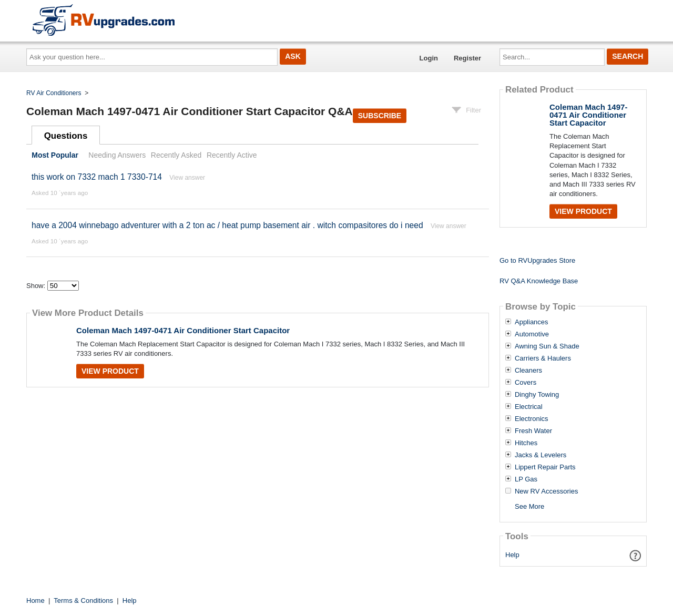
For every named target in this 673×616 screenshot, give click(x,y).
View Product (110, 371)
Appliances (532, 322)
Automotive (532, 334)
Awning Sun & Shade (547, 346)
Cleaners (528, 371)
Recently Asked (176, 155)
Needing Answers (117, 155)
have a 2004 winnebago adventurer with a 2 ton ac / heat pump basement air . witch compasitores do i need (227, 225)
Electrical (529, 407)
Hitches (526, 443)
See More (529, 506)
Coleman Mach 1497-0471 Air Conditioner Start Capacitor (183, 330)
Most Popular (55, 155)
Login (429, 58)
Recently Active (232, 155)
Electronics (532, 419)
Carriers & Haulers (543, 358)
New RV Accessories (546, 491)
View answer (187, 178)
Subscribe (380, 116)
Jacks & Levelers (541, 455)
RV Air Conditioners (54, 93)
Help (512, 555)
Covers (526, 383)
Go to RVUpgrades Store (537, 260)
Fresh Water (533, 431)
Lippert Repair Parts (545, 467)
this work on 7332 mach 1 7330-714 (97, 177)
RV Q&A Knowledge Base (539, 281)
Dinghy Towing (537, 395)
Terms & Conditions (83, 600)
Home (35, 600)
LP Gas (526, 479)
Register (467, 58)
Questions (66, 136)
